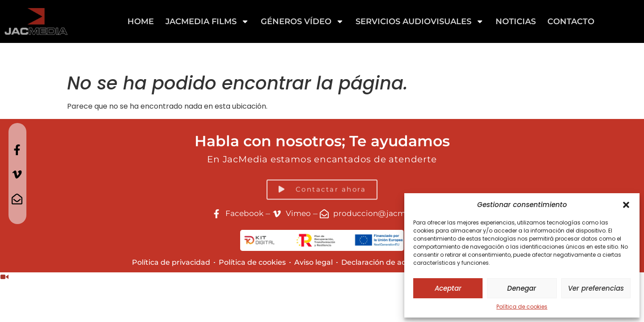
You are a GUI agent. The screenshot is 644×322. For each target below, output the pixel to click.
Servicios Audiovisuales (420, 21)
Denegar (522, 288)
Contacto (571, 21)
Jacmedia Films (207, 21)
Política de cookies (522, 307)
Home (141, 21)
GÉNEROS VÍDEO (302, 21)
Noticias (516, 21)
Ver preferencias (596, 288)
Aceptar (448, 288)
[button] (626, 205)
